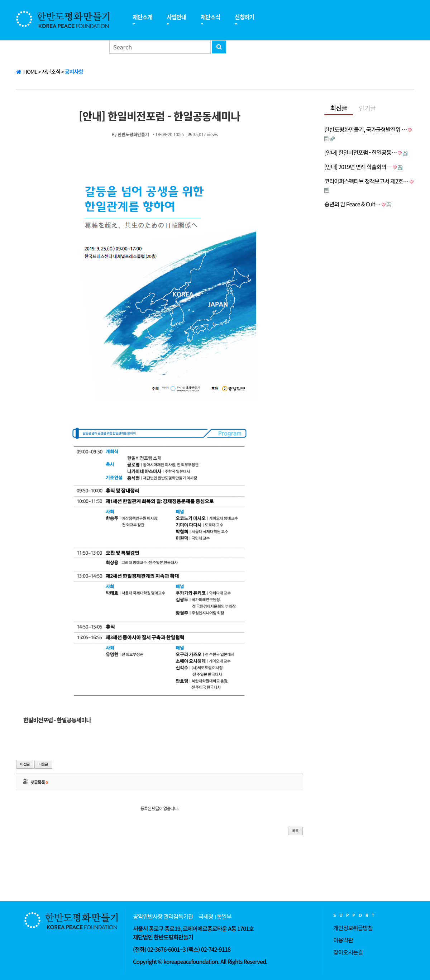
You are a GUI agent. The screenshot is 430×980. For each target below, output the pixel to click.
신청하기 (245, 17)
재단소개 (142, 17)
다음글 (43, 764)
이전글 (25, 764)
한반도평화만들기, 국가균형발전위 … (365, 129)
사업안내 (176, 17)
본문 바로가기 (0, 0)
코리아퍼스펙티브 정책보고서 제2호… (366, 181)
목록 (295, 831)
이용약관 (343, 940)
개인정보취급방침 (353, 928)
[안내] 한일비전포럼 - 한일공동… (360, 152)
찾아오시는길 (348, 952)
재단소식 (211, 17)
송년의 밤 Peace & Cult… (352, 204)
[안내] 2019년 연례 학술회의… (358, 167)
